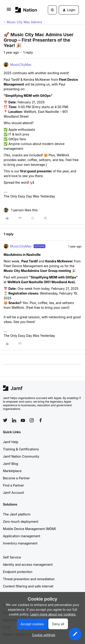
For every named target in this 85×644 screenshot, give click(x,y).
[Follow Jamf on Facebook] (41, 420)
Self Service (12, 557)
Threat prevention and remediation (29, 579)
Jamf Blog (11, 464)
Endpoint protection (18, 572)
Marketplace (12, 471)
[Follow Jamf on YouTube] (23, 420)
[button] (9, 11)
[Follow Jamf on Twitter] (5, 420)
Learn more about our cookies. (53, 614)
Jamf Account (13, 493)
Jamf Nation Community (21, 456)
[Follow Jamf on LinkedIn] (14, 420)
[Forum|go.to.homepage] (25, 10)
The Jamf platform (17, 514)
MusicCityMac (21, 65)
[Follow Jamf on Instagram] (32, 420)
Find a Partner (13, 485)
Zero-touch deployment (21, 522)
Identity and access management (28, 564)
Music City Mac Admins (24, 22)
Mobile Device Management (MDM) (29, 529)
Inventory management (20, 543)
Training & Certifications (21, 449)
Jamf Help (11, 442)
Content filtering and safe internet (28, 586)
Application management (22, 536)
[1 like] (21, 210)
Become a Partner (16, 478)
